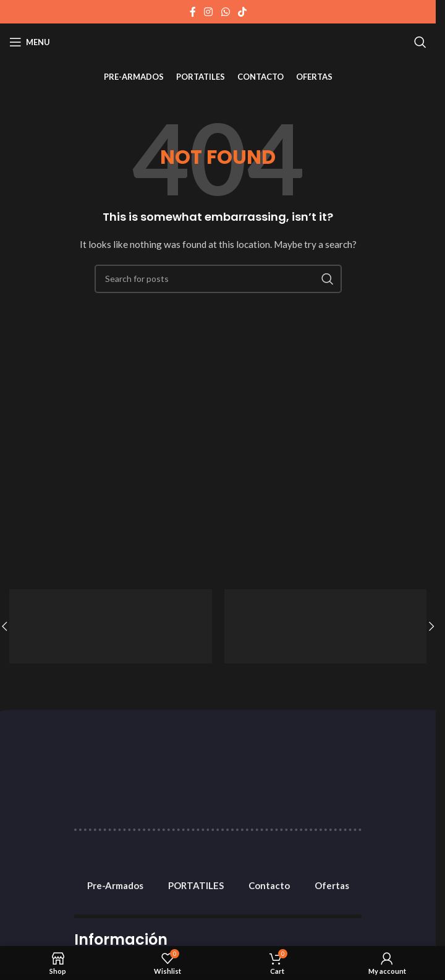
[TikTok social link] (242, 12)
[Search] (420, 42)
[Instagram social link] (209, 12)
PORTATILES (196, 885)
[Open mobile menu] (30, 42)
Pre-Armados (115, 885)
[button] (431, 626)
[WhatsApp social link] (225, 12)
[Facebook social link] (193, 12)
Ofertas (332, 885)
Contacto (269, 885)
